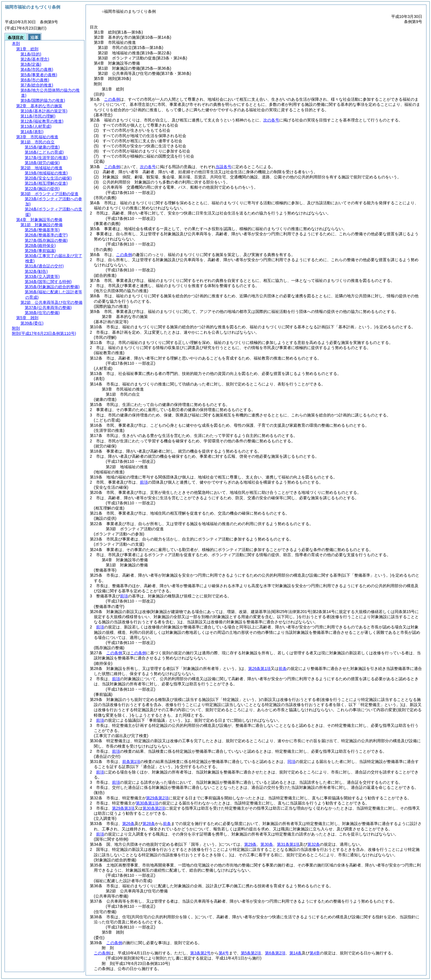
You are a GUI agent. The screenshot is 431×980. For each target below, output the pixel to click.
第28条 (149, 824)
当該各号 (223, 167)
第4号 (224, 953)
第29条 (250, 844)
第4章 (315, 953)
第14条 (296, 953)
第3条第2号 (200, 953)
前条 (283, 669)
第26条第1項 (259, 669)
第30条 (267, 844)
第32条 (314, 844)
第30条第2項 (154, 808)
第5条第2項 (251, 953)
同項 (291, 762)
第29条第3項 (123, 808)
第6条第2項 (275, 953)
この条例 (112, 99)
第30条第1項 (147, 803)
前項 (144, 482)
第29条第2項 (157, 798)
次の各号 (271, 120)
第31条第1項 (288, 844)
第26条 (129, 824)
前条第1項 (131, 762)
